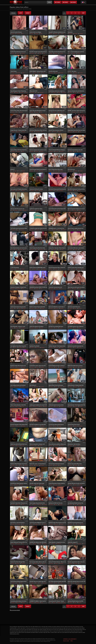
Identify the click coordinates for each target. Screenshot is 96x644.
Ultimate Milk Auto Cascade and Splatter (76, 483)
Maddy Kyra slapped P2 (73, 542)
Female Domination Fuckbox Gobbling (57, 483)
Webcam (45, 524)
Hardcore (61, 53)
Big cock (80, 92)
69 (31, 269)
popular (13, 13)
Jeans (78, 524)
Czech (64, 603)
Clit (79, 446)
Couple (40, 563)
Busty (46, 406)
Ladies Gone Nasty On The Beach (36, 326)
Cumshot (23, 53)
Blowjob (37, 34)
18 (50, 92)
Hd (23, 34)
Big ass (32, 151)
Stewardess (70, 32)
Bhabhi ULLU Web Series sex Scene (75, 366)
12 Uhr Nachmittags (15, 268)
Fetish (20, 308)
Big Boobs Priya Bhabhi (34, 346)
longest (28, 13)
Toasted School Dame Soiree (74, 425)
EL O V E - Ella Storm (72, 71)
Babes (41, 191)
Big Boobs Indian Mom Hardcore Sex (18, 366)
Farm (44, 73)
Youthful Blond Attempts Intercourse (18, 52)
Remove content (66, 641)
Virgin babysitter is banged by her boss (57, 542)
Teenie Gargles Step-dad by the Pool (37, 503)
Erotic (56, 367)
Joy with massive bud (53, 71)
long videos (73, 2)
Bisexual (43, 348)
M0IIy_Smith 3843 (33, 91)
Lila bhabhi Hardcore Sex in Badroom (76, 326)
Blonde (32, 34)
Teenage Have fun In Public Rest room (57, 111)
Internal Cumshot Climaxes (16, 32)
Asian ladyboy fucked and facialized (18, 385)
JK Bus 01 (13, 169)
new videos (65, 2)
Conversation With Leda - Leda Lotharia (76, 248)
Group (23, 505)
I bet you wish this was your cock (17, 209)
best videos (58, 2)
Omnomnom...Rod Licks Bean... (74, 444)
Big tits (51, 34)
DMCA (72, 641)
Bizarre (55, 132)
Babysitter (59, 544)
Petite (40, 53)
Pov (82, 112)
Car (25, 249)
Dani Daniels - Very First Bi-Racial (17, 523)
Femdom (32, 210)
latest (21, 13)
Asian (75, 92)
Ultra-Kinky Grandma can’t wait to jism (19, 248)
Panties (82, 524)
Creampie (18, 34)
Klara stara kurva (71, 169)
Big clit (56, 73)
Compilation (38, 132)
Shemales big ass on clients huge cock (38, 581)
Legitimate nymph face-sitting (36, 209)
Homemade (41, 92)
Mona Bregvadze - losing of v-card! (18, 326)
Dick (41, 34)
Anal (70, 53)
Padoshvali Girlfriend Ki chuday (36, 189)
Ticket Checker (14, 71)
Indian (23, 73)
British (57, 563)
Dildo (40, 73)
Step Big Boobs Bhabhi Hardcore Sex (75, 503)
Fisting (24, 308)
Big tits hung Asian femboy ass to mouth (76, 209)
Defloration (23, 328)
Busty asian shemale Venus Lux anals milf (76, 581)
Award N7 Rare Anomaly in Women (56, 130)
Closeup (13, 34)
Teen (44, 53)
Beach (59, 92)
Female (23, 191)
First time (56, 446)
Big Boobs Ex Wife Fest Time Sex (56, 503)
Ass (31, 73)
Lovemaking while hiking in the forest (18, 601)
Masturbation (60, 191)
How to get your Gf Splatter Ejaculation (19, 189)
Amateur (13, 73)
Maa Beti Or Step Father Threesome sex (19, 503)
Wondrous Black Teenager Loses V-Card (19, 464)
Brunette (76, 34)
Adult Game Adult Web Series (74, 307)
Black (21, 210)
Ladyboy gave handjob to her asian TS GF (38, 405)
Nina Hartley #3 (33, 385)
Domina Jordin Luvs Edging (35, 32)
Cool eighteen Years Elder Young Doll (18, 346)
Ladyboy (36, 524)
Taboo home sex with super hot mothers (76, 287)
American (71, 230)
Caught (32, 132)
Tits (41, 524)
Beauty (79, 230)
